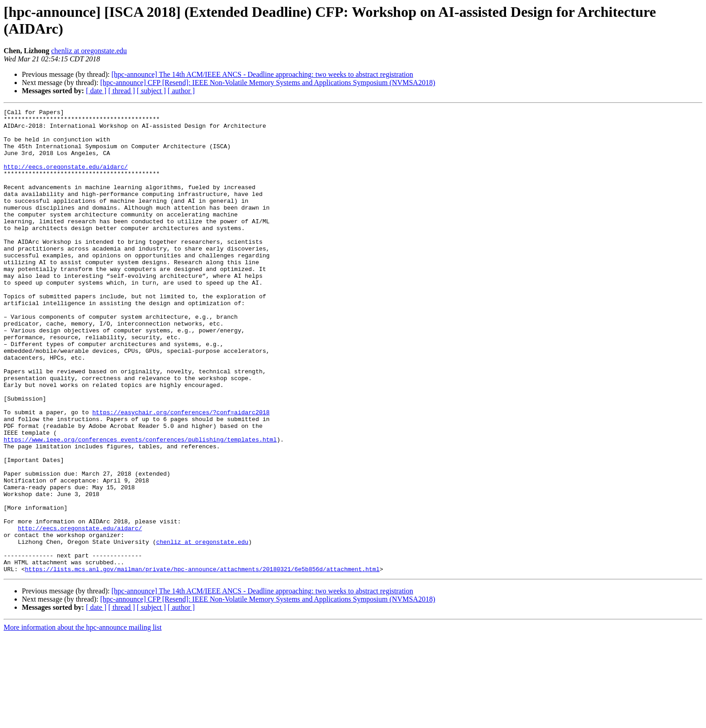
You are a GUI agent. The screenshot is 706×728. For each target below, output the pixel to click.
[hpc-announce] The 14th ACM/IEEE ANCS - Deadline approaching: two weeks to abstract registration (262, 74)
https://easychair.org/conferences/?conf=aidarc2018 (181, 473)
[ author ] (181, 91)
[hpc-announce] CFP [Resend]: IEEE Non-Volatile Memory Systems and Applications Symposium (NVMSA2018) (268, 83)
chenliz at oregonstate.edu (89, 51)
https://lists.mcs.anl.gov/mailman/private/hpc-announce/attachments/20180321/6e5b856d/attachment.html (202, 662)
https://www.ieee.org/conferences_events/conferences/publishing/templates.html (140, 506)
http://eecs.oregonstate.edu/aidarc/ (66, 179)
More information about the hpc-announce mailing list (83, 720)
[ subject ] (151, 91)
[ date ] (96, 91)
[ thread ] (122, 91)
